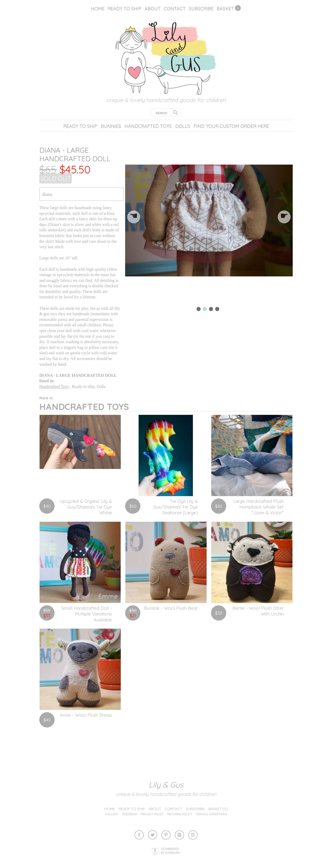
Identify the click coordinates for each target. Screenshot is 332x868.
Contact (175, 9)
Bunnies (111, 126)
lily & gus (166, 785)
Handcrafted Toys (148, 126)
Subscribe (201, 9)
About (153, 9)
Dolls (183, 126)
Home (98, 9)
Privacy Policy (152, 814)
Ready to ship (124, 9)
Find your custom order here (231, 126)
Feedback (130, 814)
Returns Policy (180, 814)
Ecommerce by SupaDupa (170, 851)
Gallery (112, 814)
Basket (225, 9)
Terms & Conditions (211, 814)
